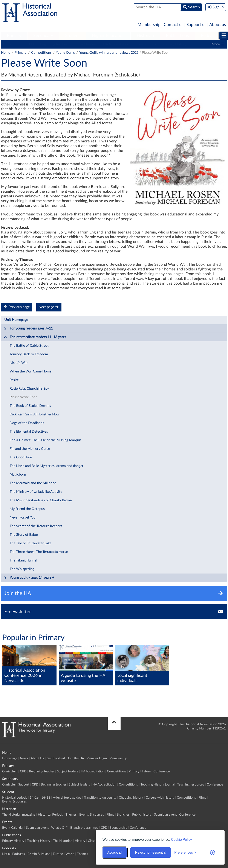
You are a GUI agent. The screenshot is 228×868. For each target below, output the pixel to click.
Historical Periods (50, 815)
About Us (37, 758)
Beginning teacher (54, 44)
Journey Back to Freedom (29, 354)
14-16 (34, 798)
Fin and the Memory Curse (30, 449)
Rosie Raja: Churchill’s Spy (29, 389)
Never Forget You (23, 517)
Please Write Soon (24, 397)
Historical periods (15, 798)
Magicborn (18, 474)
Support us (196, 25)
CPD (30, 44)
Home (6, 53)
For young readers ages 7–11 (28, 329)
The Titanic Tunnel (23, 560)
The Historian (63, 841)
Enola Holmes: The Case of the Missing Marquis (46, 440)
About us (218, 25)
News (24, 758)
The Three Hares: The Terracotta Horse (39, 552)
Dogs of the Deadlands (27, 423)
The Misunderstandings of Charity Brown (41, 500)
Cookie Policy (181, 840)
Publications (177, 36)
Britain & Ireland (39, 854)
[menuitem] (14, 36)
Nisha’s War (19, 363)
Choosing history (131, 798)
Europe (58, 854)
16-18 (46, 798)
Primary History (174, 44)
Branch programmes (84, 828)
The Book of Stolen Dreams (30, 406)
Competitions (146, 44)
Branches (123, 815)
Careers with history (160, 798)
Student (73, 36)
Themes (71, 815)
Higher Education (108, 36)
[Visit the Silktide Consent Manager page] (213, 853)
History (80, 841)
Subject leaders (85, 44)
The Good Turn (21, 457)
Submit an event (165, 815)
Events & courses (15, 802)
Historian (145, 36)
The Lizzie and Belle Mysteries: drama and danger (47, 466)
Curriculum (12, 44)
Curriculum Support (16, 785)
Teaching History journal (158, 785)
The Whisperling (22, 569)
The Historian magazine (19, 815)
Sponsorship (119, 828)
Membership (149, 25)
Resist (14, 380)
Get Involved (56, 758)
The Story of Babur (24, 535)
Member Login (97, 758)
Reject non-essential (151, 852)
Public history (142, 815)
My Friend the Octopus (27, 509)
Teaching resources (191, 785)
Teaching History (39, 841)
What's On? (59, 828)
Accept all (115, 852)
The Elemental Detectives (29, 432)
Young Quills (65, 53)
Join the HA (76, 758)
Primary (14, 36)
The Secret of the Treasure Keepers (36, 526)
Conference (162, 771)
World (70, 854)
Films (202, 798)
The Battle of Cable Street (29, 346)
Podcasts (209, 36)
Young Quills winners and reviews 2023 (109, 53)
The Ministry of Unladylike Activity (36, 492)
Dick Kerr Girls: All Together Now (35, 414)
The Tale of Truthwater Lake (31, 543)
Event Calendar (13, 828)
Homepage (10, 758)
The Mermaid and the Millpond (33, 483)
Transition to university (100, 798)
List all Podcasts (14, 854)
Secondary (43, 36)
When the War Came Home (31, 371)
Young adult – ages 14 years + (29, 578)
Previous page (17, 307)
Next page (49, 307)
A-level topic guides (67, 798)
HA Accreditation (116, 44)
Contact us (174, 25)
